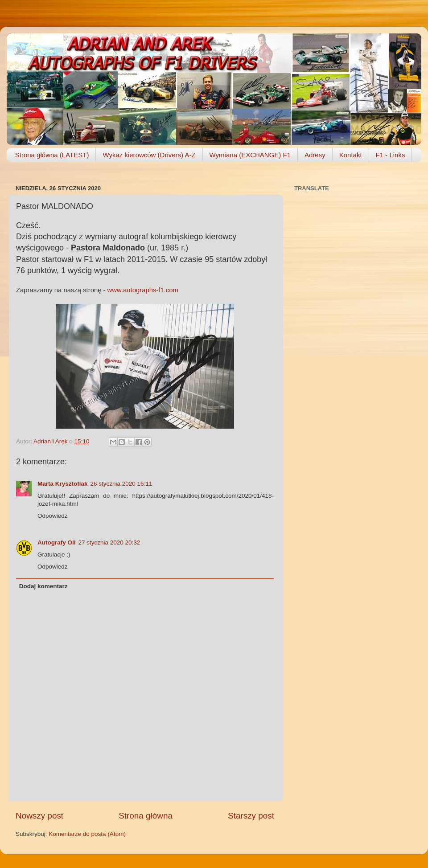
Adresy (315, 155)
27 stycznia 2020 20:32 (109, 542)
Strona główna (146, 816)
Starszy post (251, 816)
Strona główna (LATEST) (52, 155)
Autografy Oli (57, 542)
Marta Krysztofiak (63, 484)
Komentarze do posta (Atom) (87, 834)
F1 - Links (391, 155)
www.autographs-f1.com (143, 290)
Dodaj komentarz (43, 586)
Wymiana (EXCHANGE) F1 (250, 155)
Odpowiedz (53, 516)
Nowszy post (39, 816)
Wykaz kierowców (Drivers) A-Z (149, 155)
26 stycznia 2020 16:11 (121, 484)
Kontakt (351, 155)
